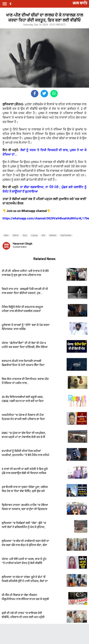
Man (6, 235)
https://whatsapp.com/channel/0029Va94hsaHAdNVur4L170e (46, 218)
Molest (53, 235)
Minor (16, 235)
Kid (43, 235)
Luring (34, 235)
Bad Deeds (66, 235)
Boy (25, 235)
